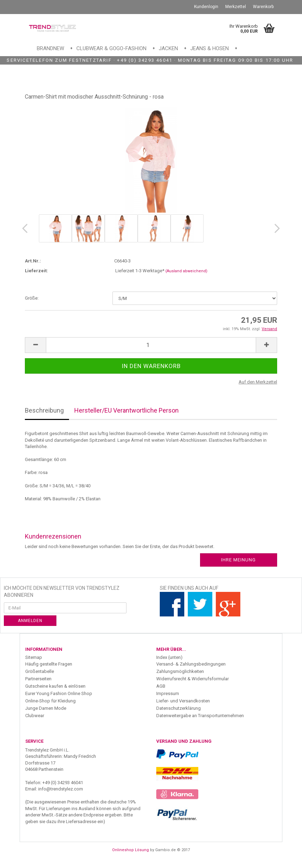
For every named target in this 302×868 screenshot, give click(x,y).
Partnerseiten (38, 679)
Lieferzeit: (36, 271)
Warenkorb (263, 7)
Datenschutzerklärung (179, 708)
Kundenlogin (206, 7)
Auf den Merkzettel (258, 382)
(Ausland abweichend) (186, 271)
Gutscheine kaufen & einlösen (55, 686)
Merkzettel (236, 7)
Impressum (168, 693)
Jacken (168, 48)
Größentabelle (40, 671)
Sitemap (34, 657)
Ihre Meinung (238, 560)
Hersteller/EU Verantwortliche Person (126, 410)
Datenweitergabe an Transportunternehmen (200, 716)
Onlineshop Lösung (131, 850)
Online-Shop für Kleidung (50, 701)
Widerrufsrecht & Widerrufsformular (193, 679)
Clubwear (35, 716)
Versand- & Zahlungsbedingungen (191, 664)
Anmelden (30, 621)
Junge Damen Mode (46, 708)
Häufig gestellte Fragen (49, 664)
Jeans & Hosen (210, 48)
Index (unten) (169, 657)
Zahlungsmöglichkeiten (180, 671)
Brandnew (50, 48)
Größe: (32, 298)
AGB (161, 686)
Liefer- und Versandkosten (183, 701)
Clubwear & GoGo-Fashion (111, 48)
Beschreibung (44, 410)
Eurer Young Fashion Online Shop (59, 693)
